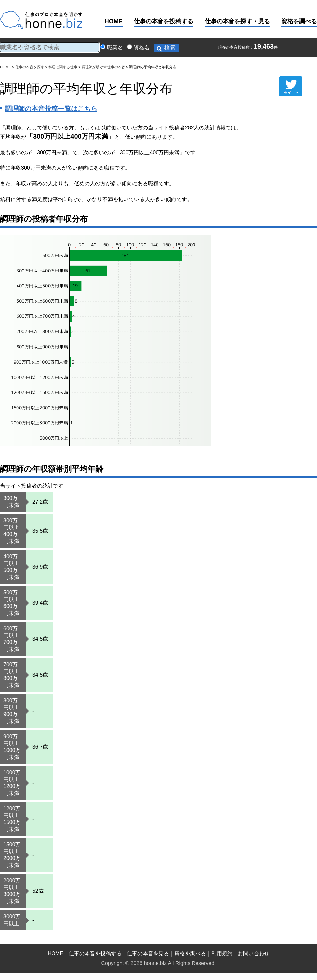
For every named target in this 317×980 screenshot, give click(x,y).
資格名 (142, 47)
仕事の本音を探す (30, 67)
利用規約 (222, 953)
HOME (114, 21)
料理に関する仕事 (63, 67)
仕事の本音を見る (148, 953)
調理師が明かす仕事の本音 (103, 67)
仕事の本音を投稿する (163, 21)
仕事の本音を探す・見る (237, 21)
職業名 (115, 47)
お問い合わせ (254, 953)
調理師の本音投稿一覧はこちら (51, 109)
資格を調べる (299, 21)
